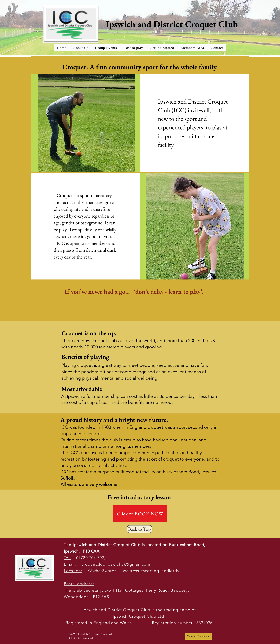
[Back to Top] (140, 529)
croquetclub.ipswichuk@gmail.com (113, 564)
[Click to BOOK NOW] (140, 514)
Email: (70, 564)
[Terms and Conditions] (198, 636)
